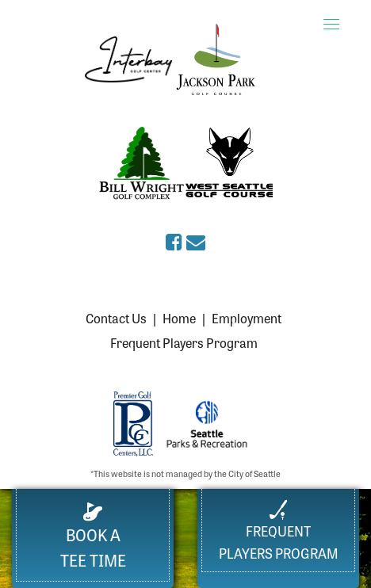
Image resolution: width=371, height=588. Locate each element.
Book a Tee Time (93, 537)
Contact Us (116, 318)
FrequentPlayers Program (279, 531)
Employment (247, 318)
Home (179, 318)
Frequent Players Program (184, 342)
